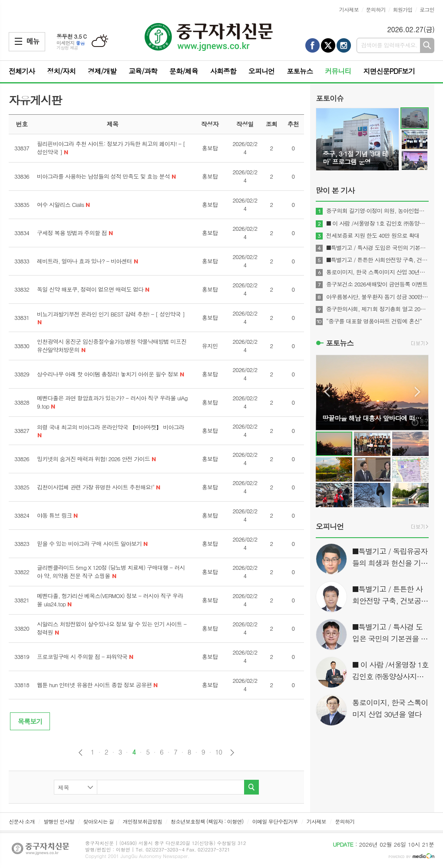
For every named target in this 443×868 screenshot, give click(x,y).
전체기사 (22, 71)
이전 (81, 753)
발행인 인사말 (59, 821)
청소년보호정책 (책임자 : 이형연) (207, 821)
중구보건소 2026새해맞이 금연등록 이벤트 (377, 284)
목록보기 (30, 721)
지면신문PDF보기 (389, 71)
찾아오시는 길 (98, 821)
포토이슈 (330, 98)
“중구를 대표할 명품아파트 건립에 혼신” (374, 321)
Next (418, 392)
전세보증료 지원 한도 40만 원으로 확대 (373, 236)
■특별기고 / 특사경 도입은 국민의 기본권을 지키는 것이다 (377, 248)
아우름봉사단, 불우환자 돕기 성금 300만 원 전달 (377, 297)
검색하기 (427, 45)
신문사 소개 (22, 821)
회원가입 (402, 9)
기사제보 (349, 9)
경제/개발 (102, 71)
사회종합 (223, 71)
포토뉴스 (300, 71)
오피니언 (261, 71)
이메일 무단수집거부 (275, 821)
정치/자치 (61, 71)
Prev (327, 392)
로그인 (427, 9)
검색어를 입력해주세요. (389, 45)
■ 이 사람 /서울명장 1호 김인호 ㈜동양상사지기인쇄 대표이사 (377, 223)
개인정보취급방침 (142, 821)
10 (219, 752)
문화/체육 (184, 71)
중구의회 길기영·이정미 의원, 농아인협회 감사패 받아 (377, 211)
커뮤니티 (338, 71)
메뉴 (18, 41)
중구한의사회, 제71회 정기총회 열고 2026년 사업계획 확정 (377, 309)
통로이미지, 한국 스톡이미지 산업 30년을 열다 (377, 272)
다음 (232, 753)
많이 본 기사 (335, 190)
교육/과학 (143, 71)
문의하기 (376, 9)
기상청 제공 (67, 48)
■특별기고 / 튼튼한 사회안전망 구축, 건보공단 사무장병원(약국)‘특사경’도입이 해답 (377, 260)
